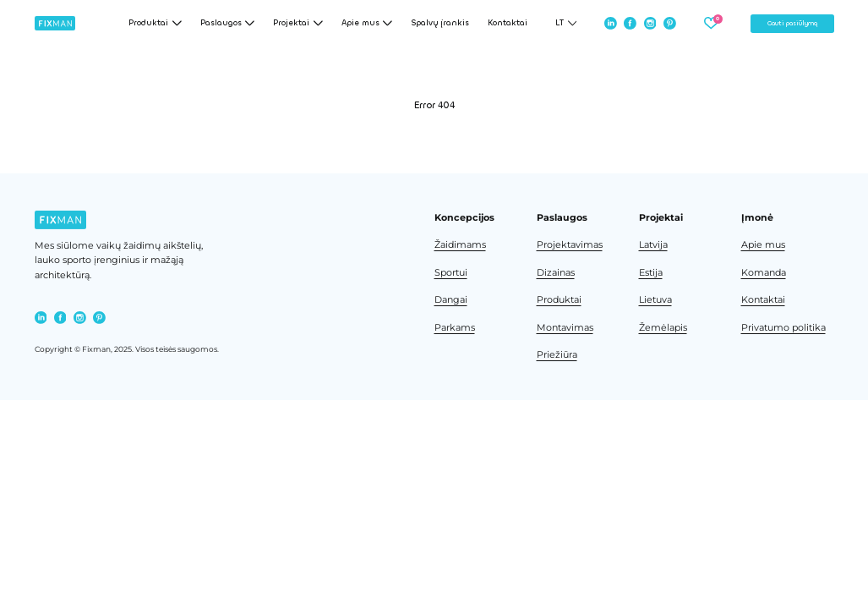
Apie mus (763, 245)
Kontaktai (508, 23)
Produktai (559, 300)
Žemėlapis (663, 328)
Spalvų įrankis (440, 23)
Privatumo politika (783, 328)
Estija (651, 273)
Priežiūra (557, 355)
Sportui (451, 273)
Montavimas (565, 328)
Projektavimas (570, 245)
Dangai (451, 300)
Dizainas (556, 273)
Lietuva (655, 300)
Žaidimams (460, 245)
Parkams (455, 328)
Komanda (764, 273)
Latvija (653, 245)
